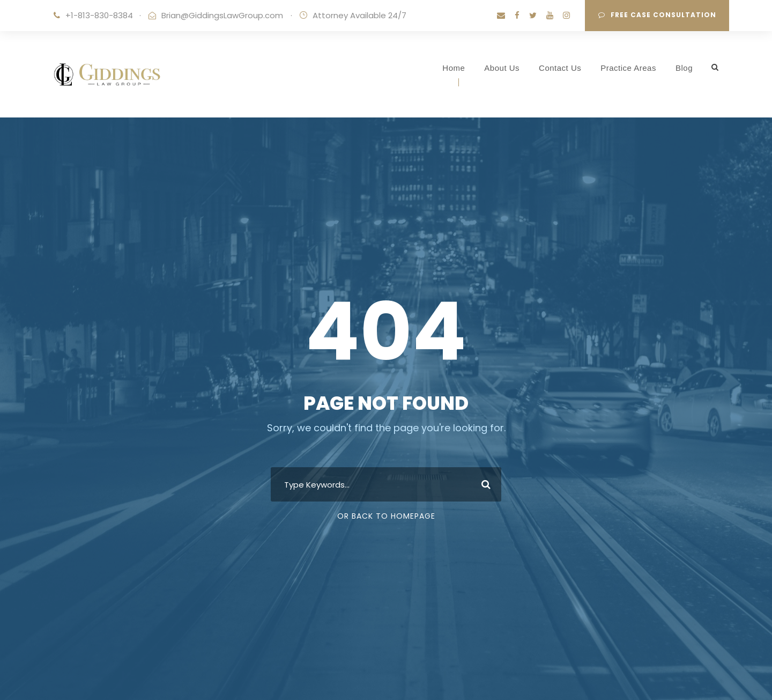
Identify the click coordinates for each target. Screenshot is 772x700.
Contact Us (560, 68)
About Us (502, 68)
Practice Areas (628, 68)
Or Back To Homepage (386, 516)
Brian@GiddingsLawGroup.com (222, 15)
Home (454, 68)
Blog (684, 68)
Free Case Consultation (657, 15)
